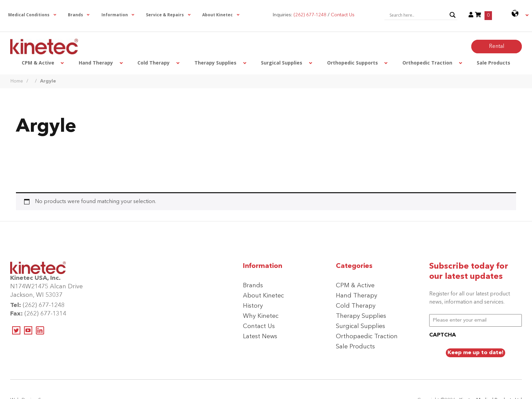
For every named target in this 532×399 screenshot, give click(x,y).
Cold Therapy (356, 306)
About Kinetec (263, 296)
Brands (253, 286)
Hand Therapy (357, 296)
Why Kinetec (261, 316)
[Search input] (418, 15)
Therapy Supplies (361, 316)
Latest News (260, 337)
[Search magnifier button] (453, 15)
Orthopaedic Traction (367, 337)
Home (17, 81)
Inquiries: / (314, 15)
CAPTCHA (443, 335)
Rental (497, 47)
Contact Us (259, 326)
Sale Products (355, 347)
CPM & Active (355, 286)
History (253, 306)
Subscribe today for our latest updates (469, 272)
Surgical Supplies (360, 326)
